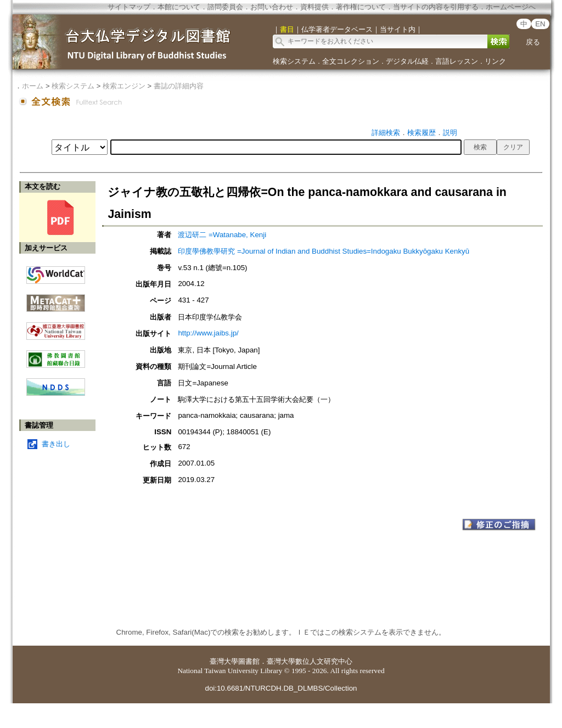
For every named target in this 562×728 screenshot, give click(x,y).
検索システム (294, 61)
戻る (533, 42)
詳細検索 (386, 133)
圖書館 (249, 661)
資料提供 (314, 7)
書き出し (56, 444)
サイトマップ (129, 7)
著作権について (361, 7)
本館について (179, 7)
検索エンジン (124, 86)
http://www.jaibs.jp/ (208, 333)
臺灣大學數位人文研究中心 (310, 661)
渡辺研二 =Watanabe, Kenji (222, 235)
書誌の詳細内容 (179, 86)
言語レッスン (457, 61)
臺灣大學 (224, 661)
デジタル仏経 (407, 61)
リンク (495, 61)
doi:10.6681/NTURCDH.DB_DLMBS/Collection (281, 688)
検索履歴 (421, 133)
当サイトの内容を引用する (436, 7)
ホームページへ (511, 7)
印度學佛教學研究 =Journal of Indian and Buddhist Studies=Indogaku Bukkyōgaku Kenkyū (324, 251)
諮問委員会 (225, 7)
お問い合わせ (272, 7)
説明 (450, 133)
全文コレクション (351, 61)
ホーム (33, 86)
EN (540, 24)
